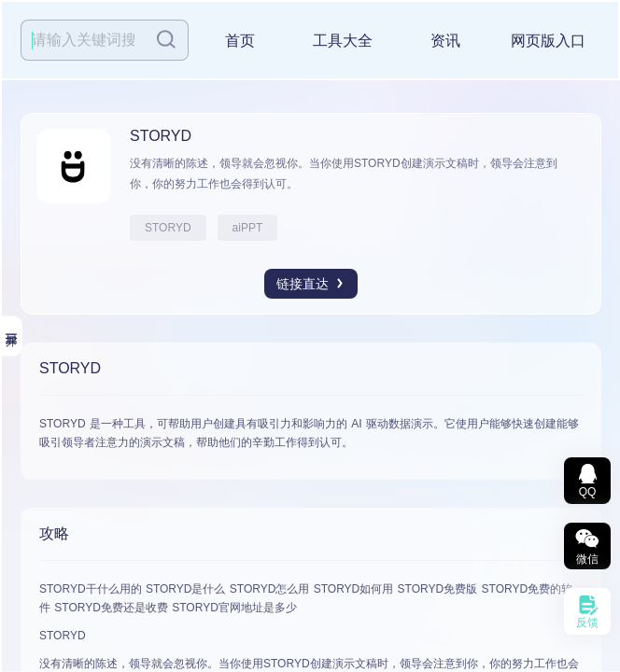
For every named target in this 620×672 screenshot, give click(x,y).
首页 (240, 41)
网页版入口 (548, 41)
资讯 (445, 41)
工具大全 (343, 41)
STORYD (168, 228)
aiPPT (248, 228)
